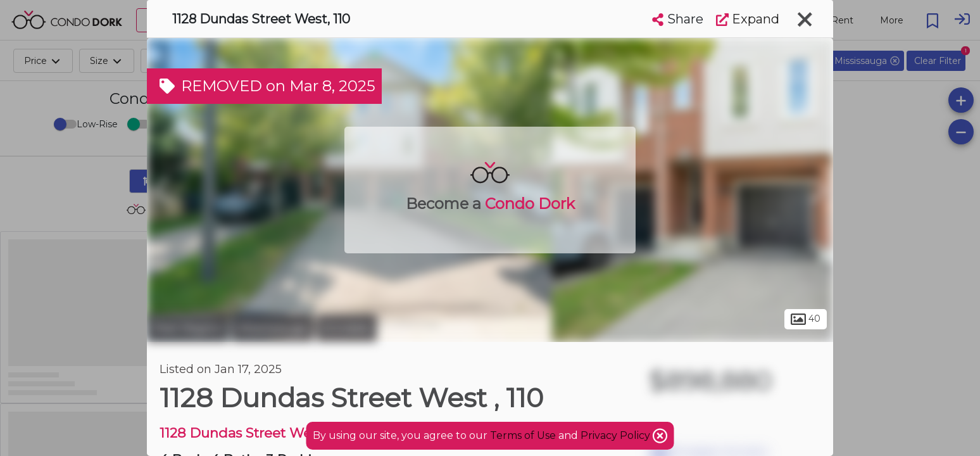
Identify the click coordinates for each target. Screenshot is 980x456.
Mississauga (273, 328)
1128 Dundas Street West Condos (268, 433)
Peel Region (188, 328)
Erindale (347, 328)
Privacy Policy (617, 435)
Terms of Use (523, 435)
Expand (748, 19)
